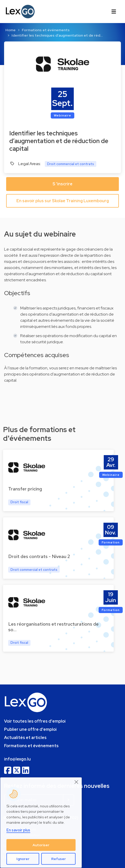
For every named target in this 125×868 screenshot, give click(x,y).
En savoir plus (18, 830)
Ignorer (23, 859)
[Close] (77, 782)
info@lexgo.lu (17, 759)
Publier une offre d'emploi (30, 729)
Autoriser (41, 845)
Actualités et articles (25, 738)
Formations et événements (46, 30)
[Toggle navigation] (114, 12)
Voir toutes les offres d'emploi (35, 721)
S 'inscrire (62, 184)
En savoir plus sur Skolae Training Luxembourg (63, 201)
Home (11, 30)
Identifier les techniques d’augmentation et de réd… (57, 35)
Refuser (59, 859)
